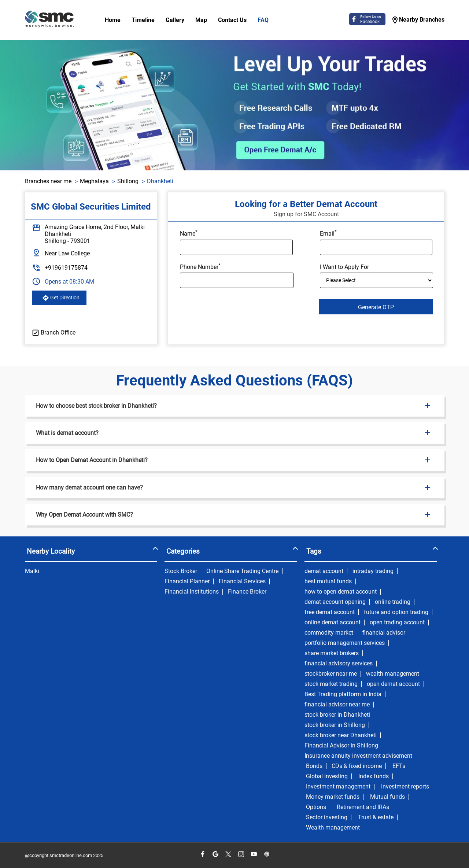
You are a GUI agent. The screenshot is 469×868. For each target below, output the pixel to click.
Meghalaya (94, 181)
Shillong (128, 181)
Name (189, 233)
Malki (32, 571)
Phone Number (200, 266)
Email (328, 233)
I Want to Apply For (344, 267)
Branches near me (48, 181)
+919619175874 (66, 268)
